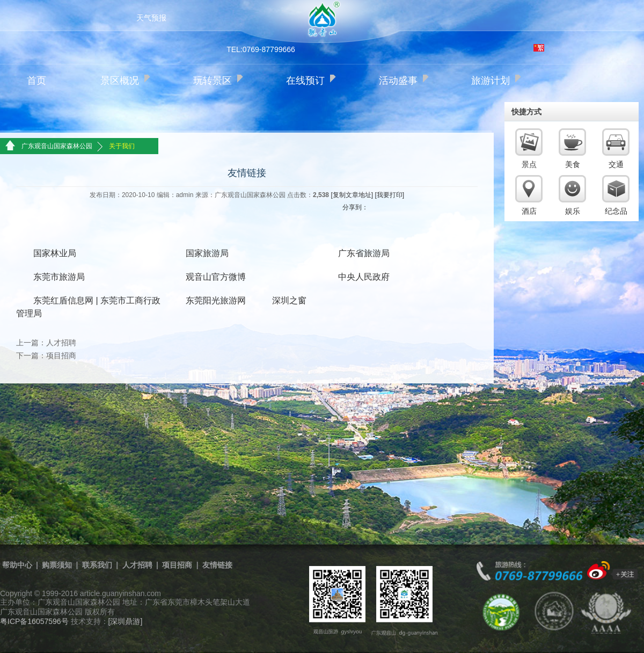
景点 (529, 164)
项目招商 (61, 355)
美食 (573, 164)
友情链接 (217, 565)
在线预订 (305, 81)
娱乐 (573, 211)
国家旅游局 (207, 253)
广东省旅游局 (364, 253)
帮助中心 (17, 565)
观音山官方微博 (216, 277)
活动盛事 (398, 81)
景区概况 (120, 81)
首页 (36, 81)
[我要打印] (389, 195)
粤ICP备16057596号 (34, 621)
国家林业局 (55, 253)
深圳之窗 (289, 300)
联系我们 (97, 565)
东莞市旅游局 (59, 277)
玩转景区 (213, 81)
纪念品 (616, 211)
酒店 (529, 211)
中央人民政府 (364, 277)
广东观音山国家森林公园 (57, 146)
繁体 (539, 48)
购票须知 (57, 565)
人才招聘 (61, 343)
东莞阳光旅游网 (216, 300)
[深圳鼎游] (126, 621)
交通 (616, 164)
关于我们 (122, 146)
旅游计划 (491, 81)
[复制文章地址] (352, 195)
